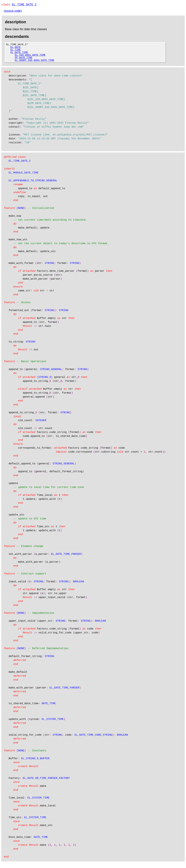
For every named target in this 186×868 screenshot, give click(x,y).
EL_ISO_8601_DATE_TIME (30, 59)
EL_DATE (16, 49)
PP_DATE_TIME (24, 62)
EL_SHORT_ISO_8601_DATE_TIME (35, 65)
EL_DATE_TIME (19, 55)
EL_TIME (16, 52)
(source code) (13, 11)
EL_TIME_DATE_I (24, 5)
